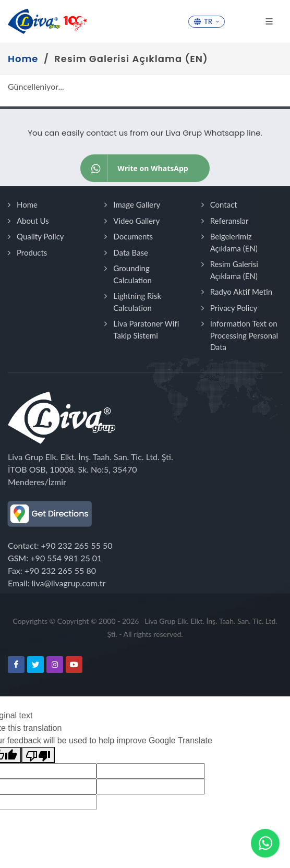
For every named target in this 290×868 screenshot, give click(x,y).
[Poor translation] (38, 755)
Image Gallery (137, 204)
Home (27, 204)
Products (32, 252)
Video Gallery (136, 221)
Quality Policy (40, 236)
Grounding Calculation (132, 274)
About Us (33, 221)
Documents (133, 236)
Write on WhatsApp (134, 168)
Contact (224, 204)
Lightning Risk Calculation (137, 302)
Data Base (131, 252)
